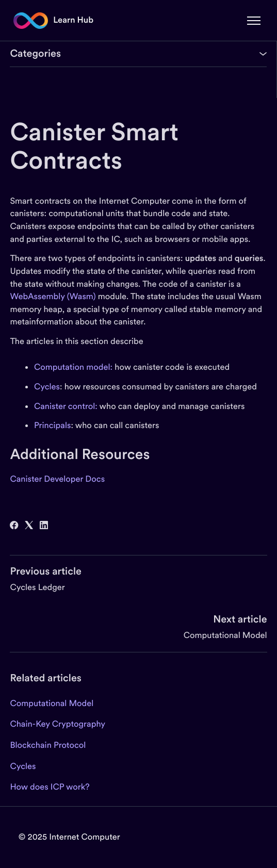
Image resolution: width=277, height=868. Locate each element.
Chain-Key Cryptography (58, 724)
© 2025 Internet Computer (69, 837)
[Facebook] (14, 526)
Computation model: (73, 367)
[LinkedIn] (44, 526)
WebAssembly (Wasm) (53, 296)
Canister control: (66, 406)
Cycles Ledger (37, 587)
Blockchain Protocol (48, 745)
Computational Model (225, 635)
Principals (53, 425)
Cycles (47, 387)
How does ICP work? (50, 787)
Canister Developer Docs (57, 479)
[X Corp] (29, 526)
